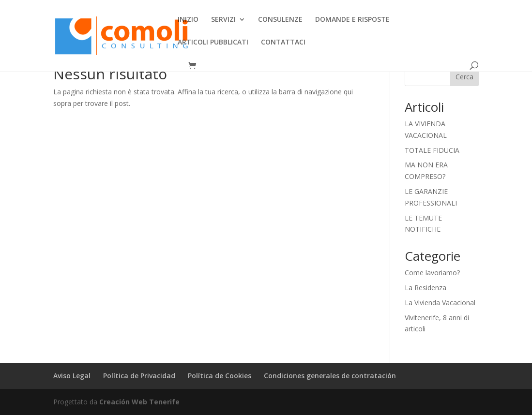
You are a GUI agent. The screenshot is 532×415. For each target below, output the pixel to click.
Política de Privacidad (139, 376)
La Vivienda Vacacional (440, 303)
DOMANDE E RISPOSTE (352, 20)
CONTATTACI (283, 43)
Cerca (464, 77)
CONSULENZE (280, 20)
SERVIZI (223, 20)
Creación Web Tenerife (139, 402)
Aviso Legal (72, 376)
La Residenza (426, 288)
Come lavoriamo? (432, 273)
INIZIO (188, 20)
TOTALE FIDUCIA (432, 150)
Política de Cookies (220, 376)
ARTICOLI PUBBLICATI (213, 43)
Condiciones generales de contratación (330, 376)
